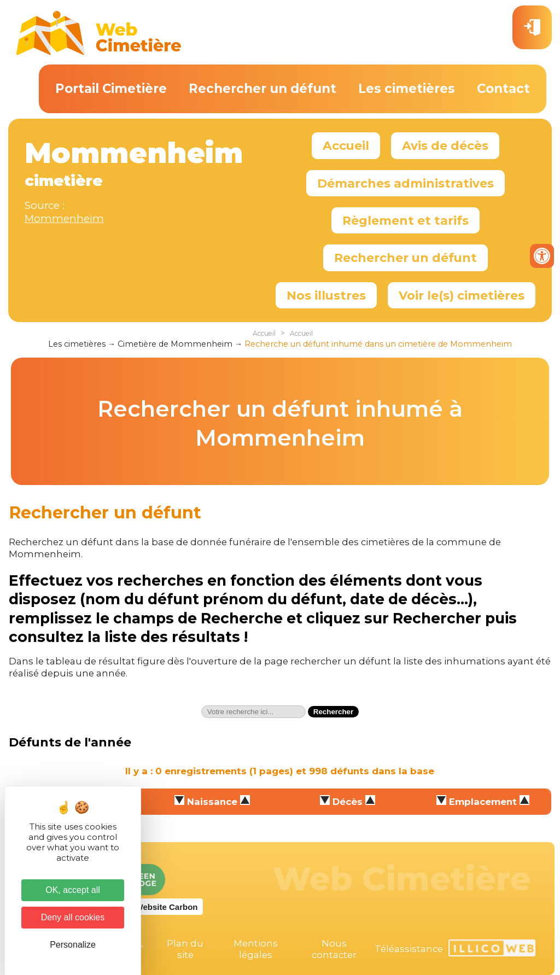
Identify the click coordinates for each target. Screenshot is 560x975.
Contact (503, 89)
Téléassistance (409, 949)
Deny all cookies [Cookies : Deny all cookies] (73, 917)
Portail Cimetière (111, 89)
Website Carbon (167, 907)
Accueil (346, 145)
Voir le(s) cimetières (462, 295)
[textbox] (253, 712)
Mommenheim (64, 218)
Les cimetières (407, 89)
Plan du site (185, 949)
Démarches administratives (406, 183)
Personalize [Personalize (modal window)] (73, 945)
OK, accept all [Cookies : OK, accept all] (73, 890)
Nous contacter (334, 949)
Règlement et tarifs (406, 220)
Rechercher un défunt (262, 89)
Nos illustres (326, 295)
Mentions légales (256, 949)
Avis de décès (445, 145)
